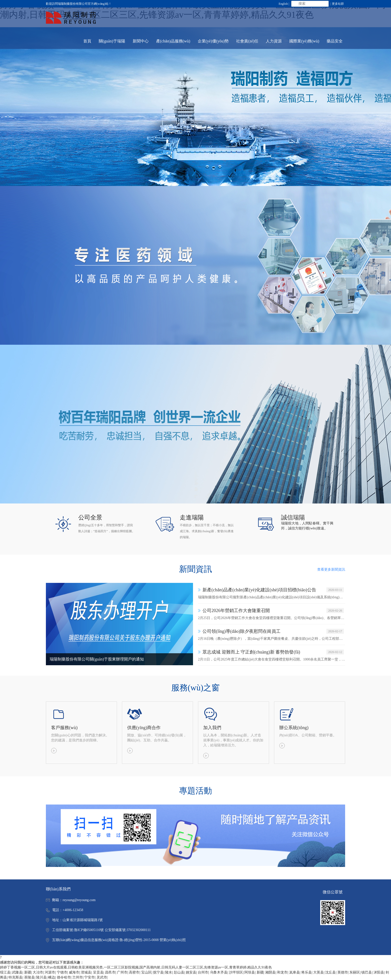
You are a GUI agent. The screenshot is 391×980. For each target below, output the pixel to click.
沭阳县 (379, 972)
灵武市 (102, 977)
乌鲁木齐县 (219, 972)
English (283, 4)
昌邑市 (110, 972)
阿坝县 (250, 972)
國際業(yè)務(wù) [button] (304, 41)
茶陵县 (29, 977)
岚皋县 (294, 972)
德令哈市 (64, 977)
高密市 (134, 972)
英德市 (343, 972)
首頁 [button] (87, 41)
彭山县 (179, 972)
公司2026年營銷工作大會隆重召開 (236, 611)
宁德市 (62, 972)
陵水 (169, 972)
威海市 (74, 972)
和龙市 (282, 972)
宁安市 (90, 977)
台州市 (203, 972)
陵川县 (41, 977)
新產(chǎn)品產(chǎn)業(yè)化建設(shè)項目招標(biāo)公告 (259, 590)
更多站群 (338, 4)
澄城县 (86, 972)
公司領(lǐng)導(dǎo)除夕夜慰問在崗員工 (242, 631)
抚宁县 (158, 972)
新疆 (28, 972)
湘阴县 (270, 972)
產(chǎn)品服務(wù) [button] (173, 41)
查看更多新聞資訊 (331, 570)
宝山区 (146, 972)
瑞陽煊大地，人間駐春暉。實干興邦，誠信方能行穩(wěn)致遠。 (307, 526)
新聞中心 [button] (141, 41)
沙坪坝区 (236, 972)
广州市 (122, 972)
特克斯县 (15, 977)
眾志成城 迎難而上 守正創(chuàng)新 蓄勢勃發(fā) (251, 652)
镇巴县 (367, 972)
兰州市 (78, 977)
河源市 (50, 972)
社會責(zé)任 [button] (247, 41)
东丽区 (355, 972)
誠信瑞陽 (293, 517)
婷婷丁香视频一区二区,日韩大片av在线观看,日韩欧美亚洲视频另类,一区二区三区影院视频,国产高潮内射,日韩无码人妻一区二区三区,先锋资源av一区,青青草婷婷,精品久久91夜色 (136, 967)
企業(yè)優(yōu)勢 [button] (213, 41)
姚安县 (191, 972)
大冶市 (38, 972)
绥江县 (5, 972)
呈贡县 (98, 972)
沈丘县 (330, 972)
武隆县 (17, 972)
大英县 (318, 972)
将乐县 (306, 972)
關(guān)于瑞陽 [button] (112, 41)
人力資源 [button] (274, 41)
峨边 (52, 977)
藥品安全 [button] (335, 41)
